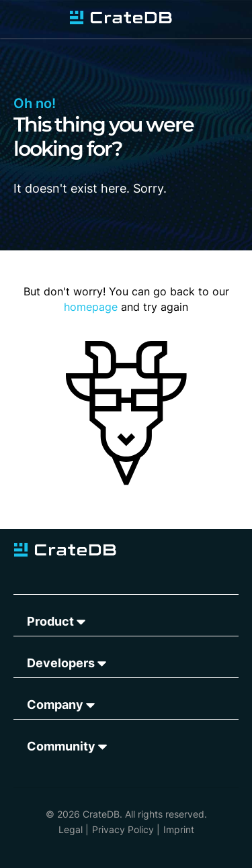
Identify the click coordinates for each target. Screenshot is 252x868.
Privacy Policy (123, 829)
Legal (71, 829)
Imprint (179, 829)
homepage (91, 307)
